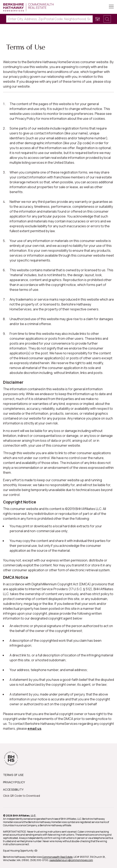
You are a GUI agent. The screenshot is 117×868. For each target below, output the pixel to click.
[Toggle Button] (111, 7)
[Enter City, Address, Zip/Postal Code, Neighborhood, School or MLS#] (49, 19)
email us (34, 728)
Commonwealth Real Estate (57, 857)
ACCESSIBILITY (13, 789)
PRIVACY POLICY (14, 782)
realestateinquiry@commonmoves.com (71, 860)
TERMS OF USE (13, 775)
